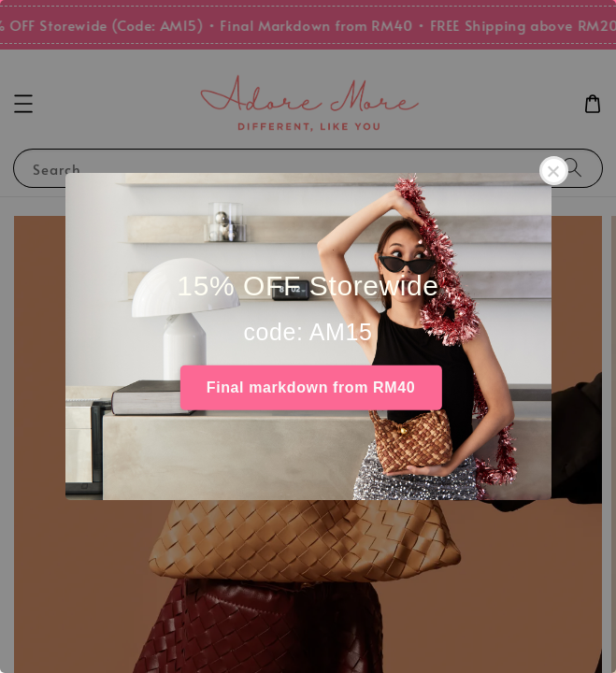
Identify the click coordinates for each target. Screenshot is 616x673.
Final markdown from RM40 (311, 387)
